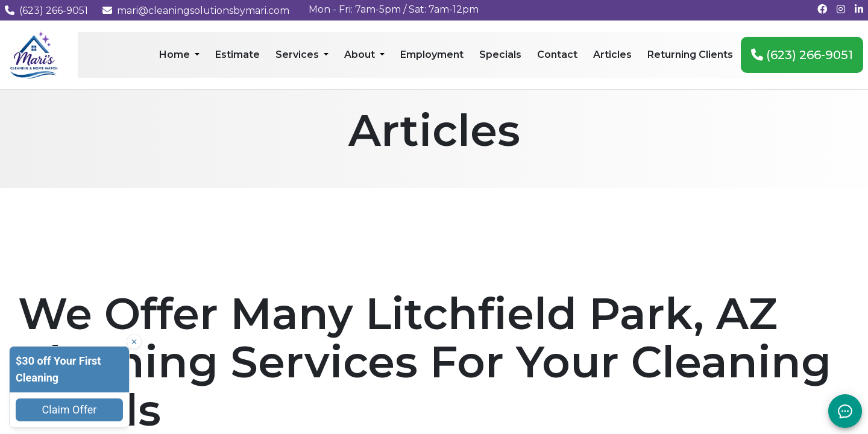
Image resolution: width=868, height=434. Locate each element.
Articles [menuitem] (612, 55)
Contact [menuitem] (557, 55)
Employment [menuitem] (432, 55)
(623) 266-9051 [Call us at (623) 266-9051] (46, 11)
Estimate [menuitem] (237, 55)
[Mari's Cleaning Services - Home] (34, 54)
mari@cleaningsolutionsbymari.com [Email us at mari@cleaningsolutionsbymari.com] (196, 11)
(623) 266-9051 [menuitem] (802, 55)
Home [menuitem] (176, 55)
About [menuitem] (361, 55)
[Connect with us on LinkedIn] (859, 9)
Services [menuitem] (298, 55)
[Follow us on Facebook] (822, 9)
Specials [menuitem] (500, 55)
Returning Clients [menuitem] (690, 55)
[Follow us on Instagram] (841, 9)
